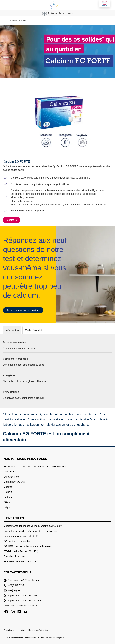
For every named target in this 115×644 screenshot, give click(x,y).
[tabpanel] (57, 371)
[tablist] (57, 330)
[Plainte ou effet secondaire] (57, 13)
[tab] (12, 330)
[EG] (4, 21)
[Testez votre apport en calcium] (23, 310)
